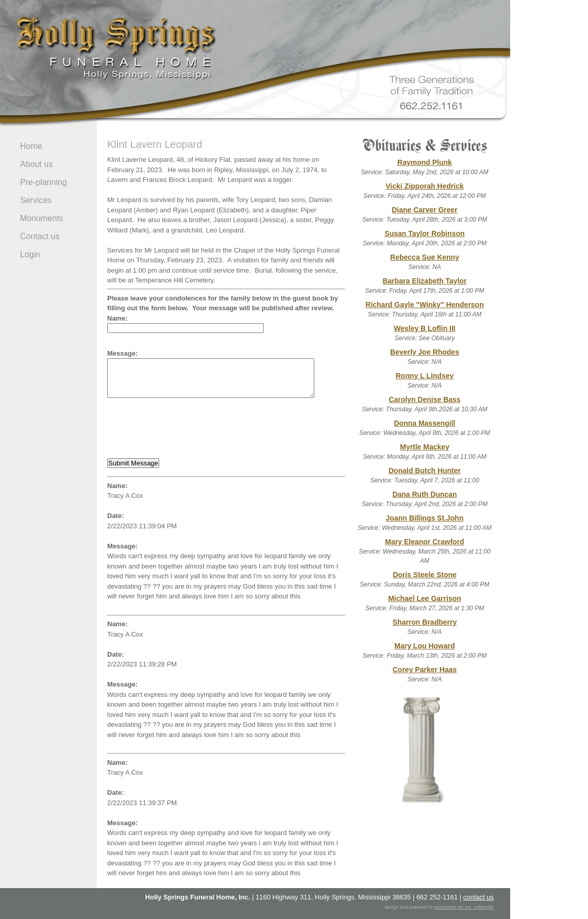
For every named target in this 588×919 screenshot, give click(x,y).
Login (30, 254)
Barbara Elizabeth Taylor (424, 281)
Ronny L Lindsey (425, 376)
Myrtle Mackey (425, 447)
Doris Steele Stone (425, 575)
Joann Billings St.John (425, 518)
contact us (478, 897)
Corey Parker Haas (425, 670)
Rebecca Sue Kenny (425, 257)
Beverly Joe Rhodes (425, 352)
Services (36, 200)
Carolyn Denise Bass (424, 399)
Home (31, 146)
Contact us (40, 236)
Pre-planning (44, 182)
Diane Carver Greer (425, 210)
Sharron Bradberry (425, 622)
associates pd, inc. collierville (464, 907)
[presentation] (186, 428)
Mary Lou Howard (424, 646)
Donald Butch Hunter (425, 471)
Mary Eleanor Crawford (424, 542)
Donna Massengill (424, 423)
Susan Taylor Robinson (424, 233)
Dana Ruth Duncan (424, 494)
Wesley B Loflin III (425, 328)
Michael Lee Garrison (425, 598)
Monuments (42, 218)
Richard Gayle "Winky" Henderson (424, 305)
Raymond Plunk (425, 162)
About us (36, 164)
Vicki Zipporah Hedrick (424, 186)
